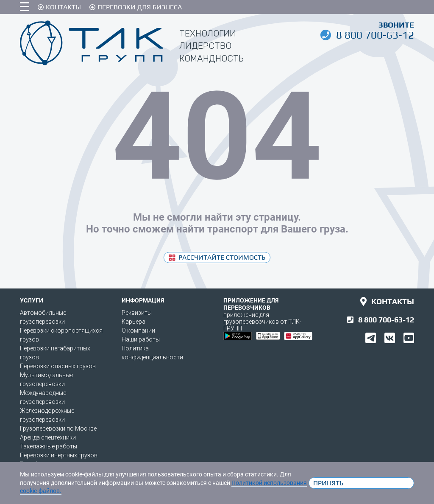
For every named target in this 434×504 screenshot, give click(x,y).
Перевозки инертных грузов (59, 455)
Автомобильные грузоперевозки (43, 317)
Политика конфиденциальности (152, 353)
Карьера (134, 322)
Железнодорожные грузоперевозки (47, 415)
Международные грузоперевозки (43, 397)
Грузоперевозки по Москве (58, 428)
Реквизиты (137, 313)
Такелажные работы (49, 446)
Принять (328, 483)
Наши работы (141, 339)
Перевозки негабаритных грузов (55, 353)
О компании (138, 330)
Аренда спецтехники (48, 437)
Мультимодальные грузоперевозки (46, 379)
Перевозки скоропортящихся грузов (61, 335)
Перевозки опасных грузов (58, 366)
